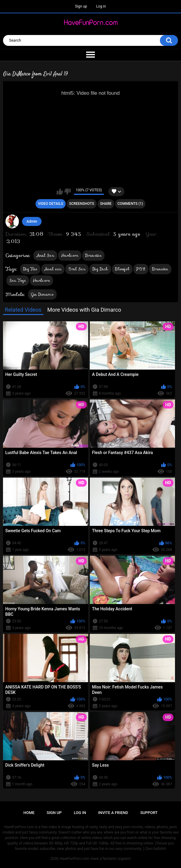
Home (29, 813)
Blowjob (122, 269)
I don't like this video (68, 192)
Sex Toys (18, 280)
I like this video (60, 192)
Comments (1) (130, 204)
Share (106, 204)
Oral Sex (77, 269)
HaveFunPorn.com (75, 859)
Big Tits (30, 269)
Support (149, 813)
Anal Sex (45, 255)
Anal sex (53, 269)
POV (141, 269)
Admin (32, 221)
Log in (101, 6)
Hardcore (70, 255)
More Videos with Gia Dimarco (84, 310)
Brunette (93, 255)
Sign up (81, 6)
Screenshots (81, 204)
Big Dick (100, 269)
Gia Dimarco (42, 294)
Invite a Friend (113, 813)
